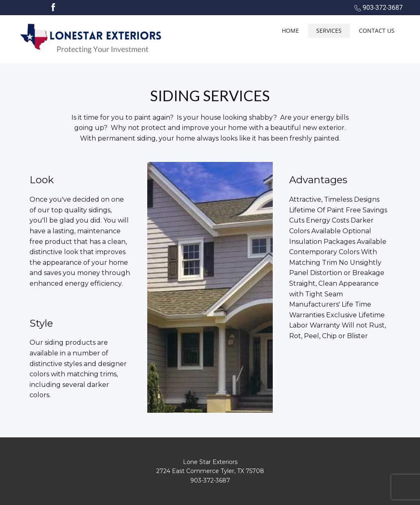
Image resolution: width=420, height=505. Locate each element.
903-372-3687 (379, 8)
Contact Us (377, 31)
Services (329, 31)
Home (290, 31)
